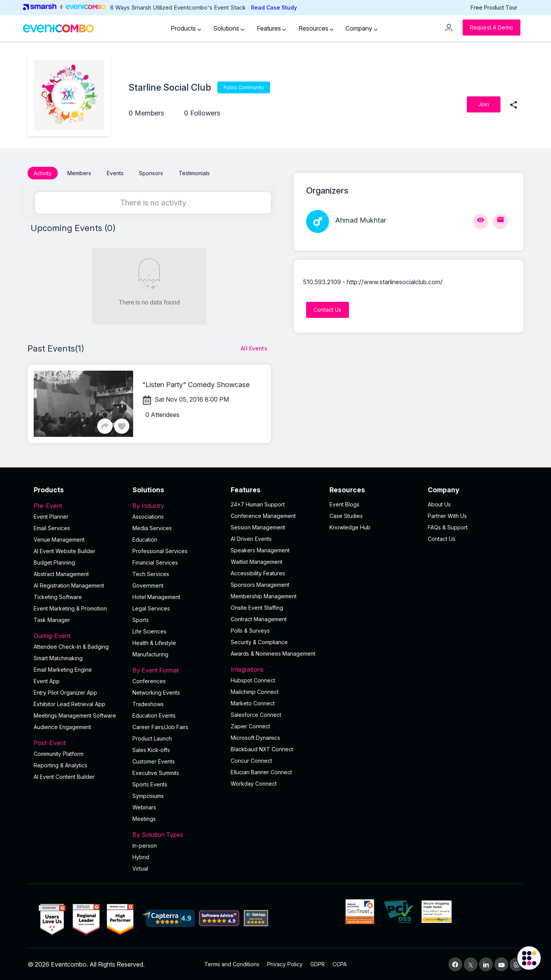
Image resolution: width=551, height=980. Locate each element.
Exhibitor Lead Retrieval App (69, 704)
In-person (145, 845)
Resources (316, 28)
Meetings (144, 818)
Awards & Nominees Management (273, 653)
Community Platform (59, 753)
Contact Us (442, 538)
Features (271, 28)
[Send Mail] (500, 221)
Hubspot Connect (253, 680)
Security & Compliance (259, 642)
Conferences (149, 681)
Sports (141, 619)
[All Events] (254, 348)
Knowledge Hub (350, 527)
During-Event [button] (78, 635)
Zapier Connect (250, 726)
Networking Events (156, 692)
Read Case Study (274, 7)
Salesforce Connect (256, 714)
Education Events (154, 715)
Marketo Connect (253, 703)
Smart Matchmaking (58, 658)
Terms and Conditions (232, 964)
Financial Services (155, 562)
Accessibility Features (258, 573)
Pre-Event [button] (78, 505)
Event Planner (51, 516)
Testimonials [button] (194, 173)
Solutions (229, 28)
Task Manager (52, 619)
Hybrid (141, 857)
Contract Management (259, 619)
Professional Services (160, 551)
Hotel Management (156, 597)
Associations (148, 516)
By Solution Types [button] (177, 834)
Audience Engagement (62, 727)
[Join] (484, 104)
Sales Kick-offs (151, 750)
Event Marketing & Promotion (70, 608)
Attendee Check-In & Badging (71, 646)
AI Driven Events (251, 538)
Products (186, 28)
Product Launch (152, 738)
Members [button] (79, 173)
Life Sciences (149, 631)
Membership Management (264, 596)
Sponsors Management (260, 584)
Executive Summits (156, 772)
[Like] (122, 426)
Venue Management (59, 539)
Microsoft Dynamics (255, 737)
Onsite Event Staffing (257, 607)
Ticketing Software (58, 597)
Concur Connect (251, 760)
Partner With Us (447, 515)
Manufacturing (150, 654)
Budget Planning (54, 562)
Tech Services (151, 574)
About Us (439, 504)
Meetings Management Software (75, 715)
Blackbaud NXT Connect (262, 749)
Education (145, 539)
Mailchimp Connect (255, 691)
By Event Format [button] (177, 670)
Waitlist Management (257, 561)
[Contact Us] (328, 310)
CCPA (340, 964)
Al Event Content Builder (64, 776)
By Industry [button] (177, 505)
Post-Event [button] (78, 742)
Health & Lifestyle (154, 642)
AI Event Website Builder (64, 551)
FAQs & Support (448, 527)
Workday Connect (254, 783)
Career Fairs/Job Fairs (160, 727)
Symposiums (148, 795)
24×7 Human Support (258, 504)
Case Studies (346, 515)
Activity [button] (43, 173)
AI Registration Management (69, 585)
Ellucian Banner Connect (261, 772)
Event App (47, 681)
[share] (514, 104)
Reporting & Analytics (60, 765)
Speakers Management (260, 550)
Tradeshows (148, 704)
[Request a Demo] (491, 28)
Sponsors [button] (151, 173)
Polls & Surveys (250, 630)
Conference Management (263, 515)
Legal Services (151, 608)
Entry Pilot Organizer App (65, 692)
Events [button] (115, 173)
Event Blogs (344, 504)
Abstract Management (61, 574)
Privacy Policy (285, 964)
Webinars (144, 807)
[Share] (105, 426)
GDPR (318, 964)
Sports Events (150, 784)
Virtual (140, 868)
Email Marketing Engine (63, 669)
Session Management (258, 527)
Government (148, 585)
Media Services (152, 528)
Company (362, 28)
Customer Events (154, 761)
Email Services (52, 528)
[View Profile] (481, 221)
